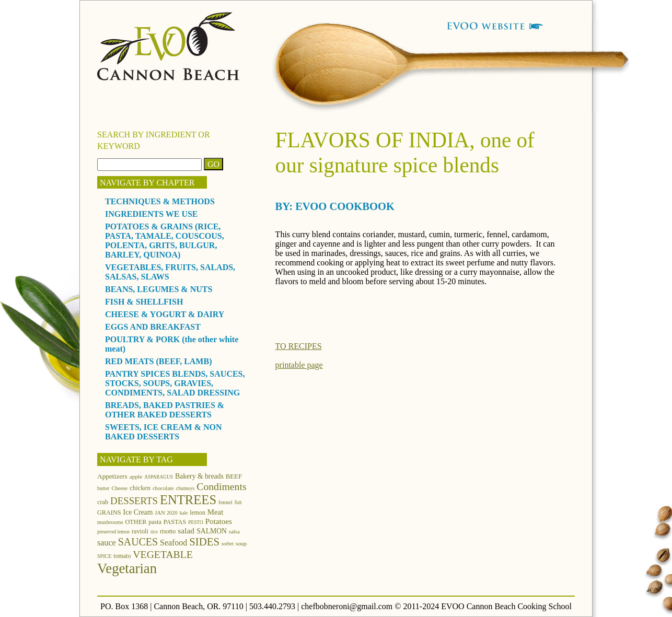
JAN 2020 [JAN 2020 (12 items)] (166, 513)
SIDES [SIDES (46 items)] (204, 542)
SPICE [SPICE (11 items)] (104, 556)
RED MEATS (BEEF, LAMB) (158, 361)
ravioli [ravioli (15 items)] (140, 531)
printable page (299, 365)
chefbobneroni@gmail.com (347, 606)
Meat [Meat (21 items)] (215, 512)
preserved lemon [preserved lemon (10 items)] (113, 532)
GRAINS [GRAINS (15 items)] (109, 513)
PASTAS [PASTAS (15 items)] (175, 522)
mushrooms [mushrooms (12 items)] (110, 522)
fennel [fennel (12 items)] (225, 502)
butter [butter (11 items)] (103, 488)
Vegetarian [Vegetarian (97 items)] (127, 568)
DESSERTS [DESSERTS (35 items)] (134, 501)
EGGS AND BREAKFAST (153, 327)
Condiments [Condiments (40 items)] (221, 486)
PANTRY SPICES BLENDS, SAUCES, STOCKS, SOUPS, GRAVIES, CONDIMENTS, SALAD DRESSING (175, 383)
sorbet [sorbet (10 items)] (228, 544)
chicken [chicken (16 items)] (140, 488)
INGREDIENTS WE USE (152, 214)
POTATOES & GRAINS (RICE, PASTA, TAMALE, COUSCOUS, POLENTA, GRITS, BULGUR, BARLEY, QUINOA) (165, 241)
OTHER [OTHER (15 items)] (136, 522)
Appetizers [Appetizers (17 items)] (112, 476)
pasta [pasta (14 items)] (155, 522)
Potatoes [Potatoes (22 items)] (219, 521)
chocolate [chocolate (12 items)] (163, 488)
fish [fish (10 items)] (238, 503)
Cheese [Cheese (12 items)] (119, 488)
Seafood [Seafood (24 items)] (173, 543)
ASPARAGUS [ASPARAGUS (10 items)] (159, 477)
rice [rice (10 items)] (154, 532)
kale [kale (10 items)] (184, 513)
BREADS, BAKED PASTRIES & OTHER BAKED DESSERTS (165, 410)
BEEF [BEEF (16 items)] (234, 476)
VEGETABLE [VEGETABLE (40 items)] (163, 554)
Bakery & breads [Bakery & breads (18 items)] (199, 476)
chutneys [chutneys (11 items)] (186, 488)
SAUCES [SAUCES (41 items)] (138, 542)
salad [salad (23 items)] (186, 531)
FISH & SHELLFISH (144, 302)
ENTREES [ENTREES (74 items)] (188, 500)
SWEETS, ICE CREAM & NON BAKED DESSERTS (164, 432)
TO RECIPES (299, 346)
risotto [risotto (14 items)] (168, 531)
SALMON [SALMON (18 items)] (212, 531)
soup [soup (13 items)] (241, 543)
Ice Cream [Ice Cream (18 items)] (138, 512)
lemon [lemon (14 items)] (198, 513)
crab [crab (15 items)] (103, 502)
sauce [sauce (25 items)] (107, 543)
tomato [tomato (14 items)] (122, 556)
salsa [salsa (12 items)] (234, 532)
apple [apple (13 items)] (136, 476)
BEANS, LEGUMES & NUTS (159, 289)
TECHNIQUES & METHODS (160, 201)
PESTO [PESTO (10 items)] (195, 522)
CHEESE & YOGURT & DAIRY (165, 314)
